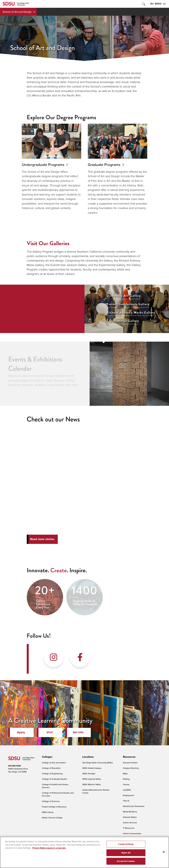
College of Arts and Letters (54, 763)
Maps (125, 773)
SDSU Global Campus (92, 768)
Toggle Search (143, 4)
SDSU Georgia (89, 773)
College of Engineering (52, 773)
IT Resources (129, 828)
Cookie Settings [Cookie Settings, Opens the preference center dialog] (126, 844)
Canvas (126, 784)
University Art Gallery (124, 296)
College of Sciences (51, 801)
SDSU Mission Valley (92, 784)
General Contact (130, 763)
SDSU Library (48, 812)
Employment (129, 795)
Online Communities (132, 833)
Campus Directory (131, 768)
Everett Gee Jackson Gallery (128, 304)
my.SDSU (127, 790)
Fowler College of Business (54, 807)
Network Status (130, 817)
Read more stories (42, 539)
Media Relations (130, 812)
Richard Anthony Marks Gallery (131, 313)
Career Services (130, 823)
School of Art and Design (17, 12)
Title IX (126, 801)
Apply (21, 732)
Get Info (78, 732)
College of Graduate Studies (55, 779)
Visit (50, 732)
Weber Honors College (52, 818)
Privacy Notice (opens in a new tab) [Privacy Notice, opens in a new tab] (49, 848)
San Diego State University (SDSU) (98, 763)
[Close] (164, 852)
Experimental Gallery (123, 321)
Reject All (126, 853)
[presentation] (47, 757)
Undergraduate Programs (43, 165)
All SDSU (158, 4)
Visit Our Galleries (48, 243)
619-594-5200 (15, 766)
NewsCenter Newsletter (134, 806)
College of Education (51, 768)
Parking (126, 779)
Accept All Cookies (126, 861)
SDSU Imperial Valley (92, 779)
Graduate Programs (104, 165)
